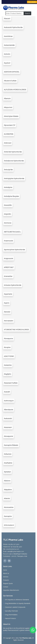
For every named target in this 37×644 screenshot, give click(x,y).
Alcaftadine (8, 463)
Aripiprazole (9, 258)
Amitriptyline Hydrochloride (14, 178)
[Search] (15, 13)
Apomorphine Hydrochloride (14, 250)
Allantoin (7, 98)
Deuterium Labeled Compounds (15, 607)
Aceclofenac (8, 36)
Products (6, 580)
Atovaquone (8, 338)
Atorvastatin (9, 321)
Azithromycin (9, 401)
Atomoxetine (9, 507)
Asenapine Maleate (11, 445)
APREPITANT (9, 267)
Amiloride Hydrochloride (13, 152)
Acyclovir (7, 63)
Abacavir (7, 18)
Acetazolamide (9, 45)
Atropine (7, 347)
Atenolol (7, 312)
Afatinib (7, 498)
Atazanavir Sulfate (11, 383)
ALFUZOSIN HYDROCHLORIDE (15, 90)
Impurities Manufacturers (11, 590)
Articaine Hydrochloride (13, 285)
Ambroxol (8, 143)
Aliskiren (7, 481)
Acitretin (7, 54)
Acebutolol (8, 418)
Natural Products (10, 618)
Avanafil (7, 392)
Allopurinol (8, 107)
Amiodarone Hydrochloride (14, 161)
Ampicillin (7, 214)
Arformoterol (9, 525)
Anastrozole (8, 241)
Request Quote (8, 583)
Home (5, 570)
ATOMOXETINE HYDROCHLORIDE (16, 330)
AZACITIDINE (9, 356)
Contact (6, 587)
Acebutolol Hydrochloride (13, 27)
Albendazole (9, 410)
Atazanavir (8, 427)
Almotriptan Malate (11, 116)
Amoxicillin (8, 205)
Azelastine (8, 365)
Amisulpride (8, 170)
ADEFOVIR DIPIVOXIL (12, 72)
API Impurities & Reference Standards (17, 600)
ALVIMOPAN (9, 134)
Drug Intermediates (11, 615)
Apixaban (7, 472)
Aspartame (8, 294)
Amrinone (8, 223)
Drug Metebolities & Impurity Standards (18, 603)
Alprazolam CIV (10, 125)
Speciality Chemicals (11, 611)
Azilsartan (8, 454)
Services (6, 577)
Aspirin (7, 303)
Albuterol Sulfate (10, 81)
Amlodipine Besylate (11, 196)
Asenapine (8, 516)
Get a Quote (32, 2)
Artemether (8, 276)
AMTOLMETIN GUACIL (12, 232)
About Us (6, 573)
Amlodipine (8, 187)
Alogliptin (8, 374)
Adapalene (8, 490)
